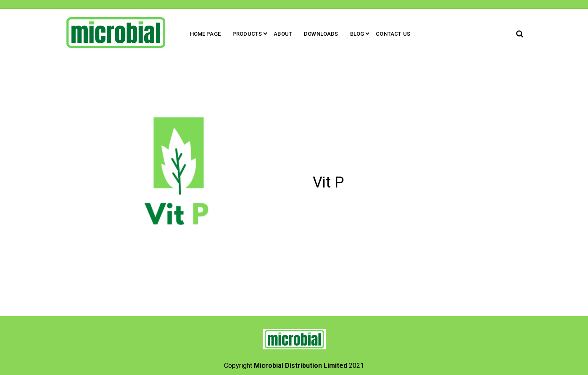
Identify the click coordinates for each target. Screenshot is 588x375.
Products (247, 34)
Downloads (321, 34)
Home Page (205, 34)
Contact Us (393, 34)
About (283, 34)
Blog (357, 34)
